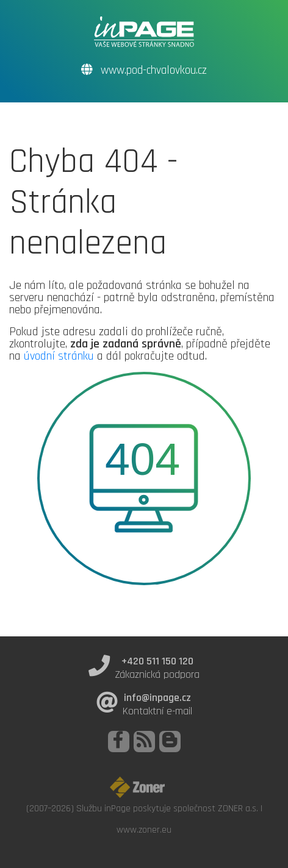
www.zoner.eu (144, 830)
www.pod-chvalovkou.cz (144, 70)
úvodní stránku (59, 356)
